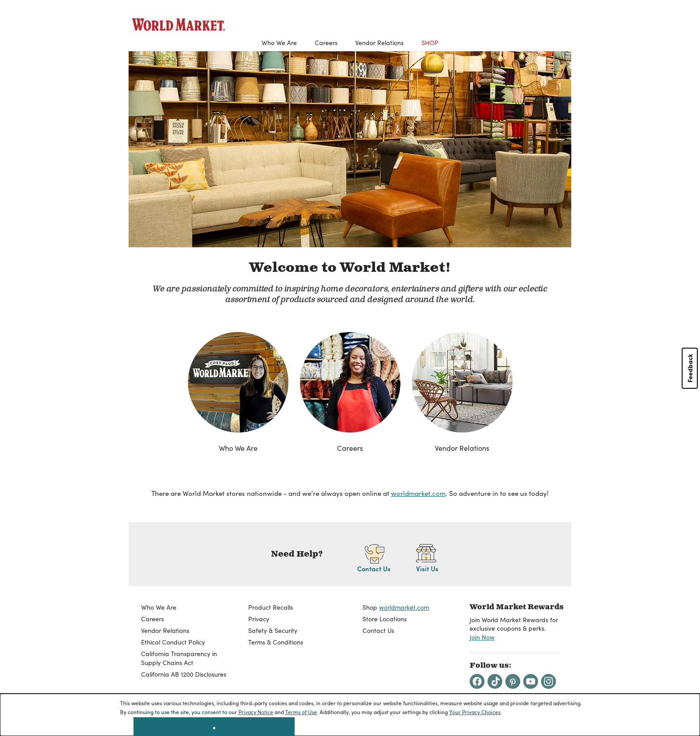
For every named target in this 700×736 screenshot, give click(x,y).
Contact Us (374, 570)
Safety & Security (273, 630)
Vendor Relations (462, 448)
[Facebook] (479, 684)
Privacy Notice (256, 713)
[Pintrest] (514, 684)
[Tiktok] (496, 684)
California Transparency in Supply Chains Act (179, 658)
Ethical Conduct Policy (173, 642)
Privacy (259, 619)
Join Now (482, 637)
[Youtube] (532, 684)
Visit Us (427, 570)
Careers (350, 448)
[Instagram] (550, 684)
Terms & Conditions (276, 642)
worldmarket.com (418, 493)
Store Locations (385, 619)
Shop (396, 607)
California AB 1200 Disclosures (184, 674)
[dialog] (350, 715)
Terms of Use (301, 713)
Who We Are (238, 448)
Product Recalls (271, 607)
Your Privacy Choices (475, 713)
